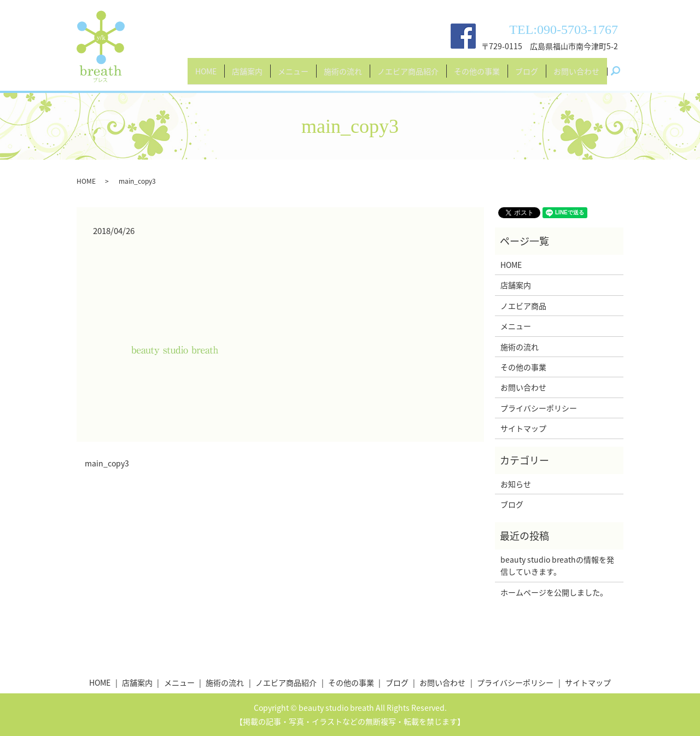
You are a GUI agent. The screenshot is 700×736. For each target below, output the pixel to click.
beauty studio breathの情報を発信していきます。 (557, 565)
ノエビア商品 (523, 306)
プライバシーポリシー (539, 408)
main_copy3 (107, 463)
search (620, 76)
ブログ (527, 75)
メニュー (293, 75)
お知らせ (516, 484)
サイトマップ (523, 428)
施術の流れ (343, 75)
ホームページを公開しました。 (554, 592)
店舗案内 (247, 75)
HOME (206, 75)
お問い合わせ (576, 75)
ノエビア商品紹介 (408, 75)
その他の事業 (477, 75)
